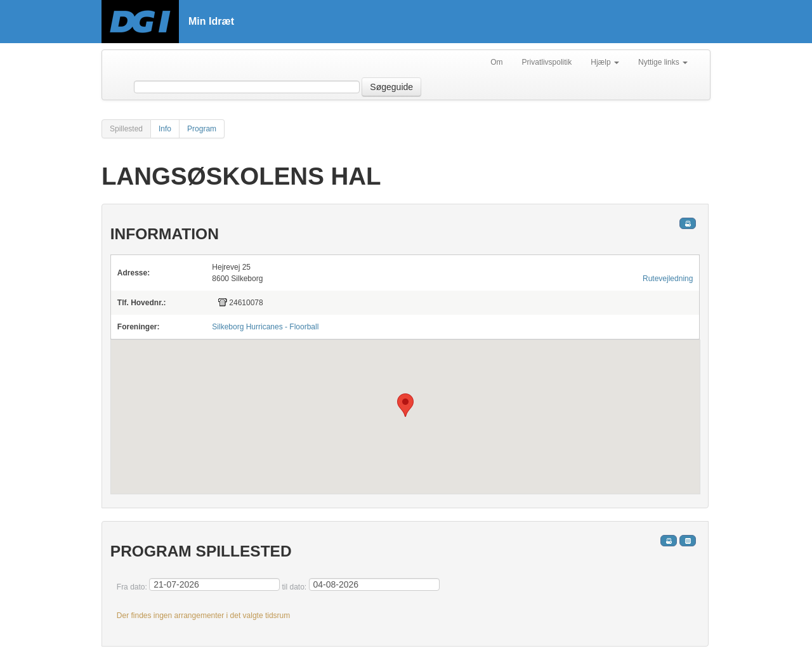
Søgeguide (391, 87)
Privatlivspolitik (547, 62)
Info (165, 129)
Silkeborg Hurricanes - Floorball (265, 327)
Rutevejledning (668, 279)
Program (202, 129)
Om (496, 62)
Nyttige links (663, 62)
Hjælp (605, 62)
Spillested (126, 129)
